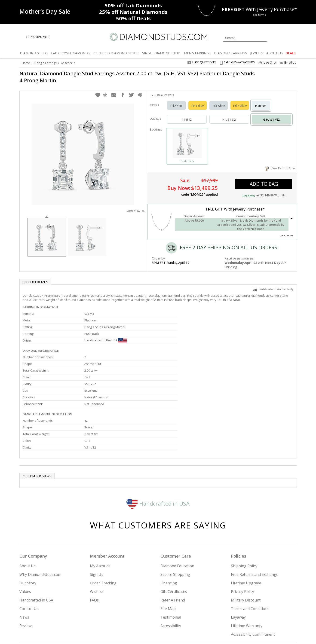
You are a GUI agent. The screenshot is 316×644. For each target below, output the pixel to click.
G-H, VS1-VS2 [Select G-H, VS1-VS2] (271, 115)
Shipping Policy (244, 519)
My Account (100, 519)
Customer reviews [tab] (37, 429)
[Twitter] (231, 617)
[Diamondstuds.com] (158, 37)
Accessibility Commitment (253, 587)
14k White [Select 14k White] (176, 101)
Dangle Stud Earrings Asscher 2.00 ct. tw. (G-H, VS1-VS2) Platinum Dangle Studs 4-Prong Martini (130, 77)
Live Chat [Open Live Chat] (267, 63)
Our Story (28, 536)
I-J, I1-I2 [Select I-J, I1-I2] (187, 115)
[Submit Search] (263, 38)
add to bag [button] (264, 179)
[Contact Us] (68, 37)
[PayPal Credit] (195, 634)
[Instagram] (219, 617)
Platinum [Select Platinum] (261, 101)
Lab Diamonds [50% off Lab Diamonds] (133, 5)
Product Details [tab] (35, 277)
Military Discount (246, 553)
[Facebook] (242, 617)
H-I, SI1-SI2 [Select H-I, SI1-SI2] (229, 115)
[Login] (273, 37)
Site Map (168, 562)
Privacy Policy (242, 544)
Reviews (26, 579)
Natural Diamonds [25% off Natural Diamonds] (133, 12)
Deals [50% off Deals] (133, 18)
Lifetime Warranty (247, 579)
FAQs (94, 553)
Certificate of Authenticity (273, 284)
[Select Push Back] (187, 139)
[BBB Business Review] (122, 634)
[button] (98, 90)
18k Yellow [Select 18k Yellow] (240, 101)
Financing (169, 536)
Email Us (288, 62)
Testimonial (171, 570)
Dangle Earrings (46, 63)
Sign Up (97, 527)
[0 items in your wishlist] (283, 37)
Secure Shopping (175, 527)
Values (25, 544)
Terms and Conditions (250, 562)
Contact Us (29, 562)
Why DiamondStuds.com (40, 527)
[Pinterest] (252, 617)
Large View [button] (135, 206)
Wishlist (97, 544)
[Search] (245, 38)
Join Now (177, 616)
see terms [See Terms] (287, 231)
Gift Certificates (174, 544)
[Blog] (264, 617)
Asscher (67, 63)
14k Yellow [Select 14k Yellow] (197, 101)
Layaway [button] (249, 191)
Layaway (238, 570)
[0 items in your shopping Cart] (294, 37)
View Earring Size (280, 164)
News (24, 570)
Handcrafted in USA (158, 456)
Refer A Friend (173, 553)
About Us (28, 519)
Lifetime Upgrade (246, 536)
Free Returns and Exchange (255, 527)
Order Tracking (103, 536)
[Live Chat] (57, 37)
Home (26, 63)
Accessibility (171, 579)
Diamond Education (177, 519)
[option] (47, 232)
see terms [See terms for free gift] (259, 15)
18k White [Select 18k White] (219, 101)
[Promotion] (45, 11)
